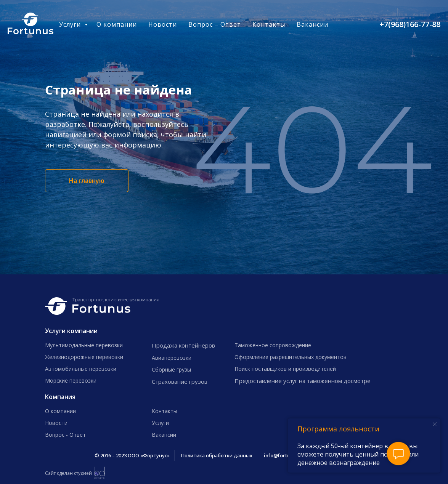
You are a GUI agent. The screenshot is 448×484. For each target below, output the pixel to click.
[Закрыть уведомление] (435, 424)
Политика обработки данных (217, 455)
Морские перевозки (71, 381)
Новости (163, 24)
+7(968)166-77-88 (410, 24)
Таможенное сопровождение (273, 345)
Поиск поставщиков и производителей (285, 369)
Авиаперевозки (172, 358)
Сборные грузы (171, 369)
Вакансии (312, 24)
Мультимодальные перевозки (84, 345)
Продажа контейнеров (183, 345)
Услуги (71, 24)
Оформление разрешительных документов (291, 357)
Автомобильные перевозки (81, 369)
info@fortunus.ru (284, 455)
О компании (117, 24)
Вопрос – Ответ (215, 24)
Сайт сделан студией (68, 473)
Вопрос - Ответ (65, 435)
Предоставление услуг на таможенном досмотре (303, 381)
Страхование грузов (180, 381)
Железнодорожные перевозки (84, 357)
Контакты (269, 24)
